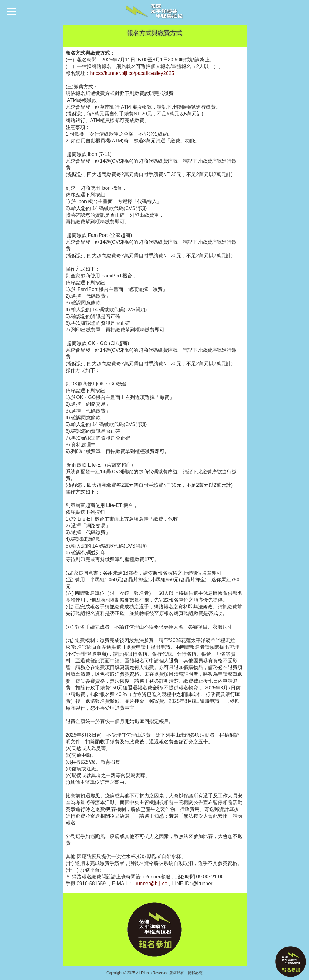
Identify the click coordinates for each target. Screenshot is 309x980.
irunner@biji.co (151, 883)
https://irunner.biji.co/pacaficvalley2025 (132, 73)
